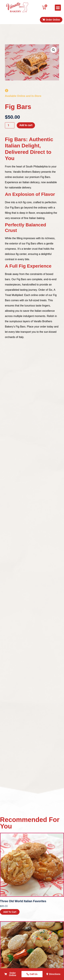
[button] (58, 8)
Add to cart (26, 125)
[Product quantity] (10, 125)
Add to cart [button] (10, 912)
